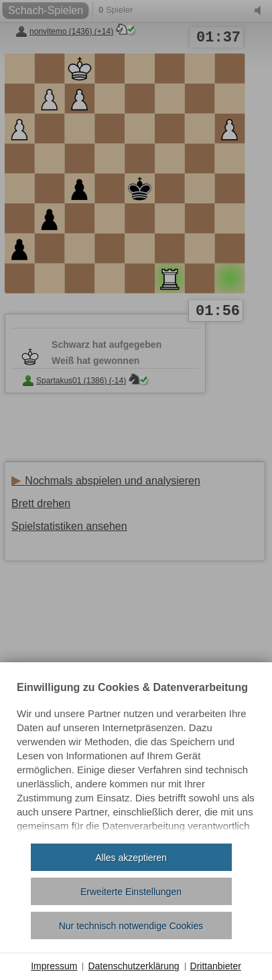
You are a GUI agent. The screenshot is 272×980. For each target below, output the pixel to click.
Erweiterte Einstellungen (131, 892)
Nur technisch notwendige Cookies (131, 926)
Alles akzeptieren (131, 858)
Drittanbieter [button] (216, 966)
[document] (136, 758)
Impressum (54, 966)
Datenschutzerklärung (133, 966)
